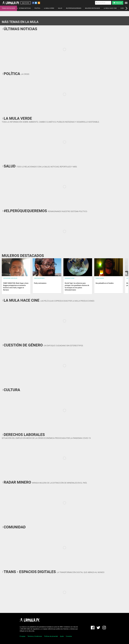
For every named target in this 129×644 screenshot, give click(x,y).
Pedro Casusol (100, 278)
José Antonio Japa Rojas (10, 278)
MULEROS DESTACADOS (92, 8)
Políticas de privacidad (51, 636)
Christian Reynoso (39, 278)
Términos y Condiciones (35, 636)
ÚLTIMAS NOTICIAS (25, 8)
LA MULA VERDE (49, 8)
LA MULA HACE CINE (110, 8)
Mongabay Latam (70, 278)
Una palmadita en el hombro (105, 283)
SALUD (60, 8)
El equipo (23, 636)
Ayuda (62, 636)
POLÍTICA (37, 8)
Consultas (69, 636)
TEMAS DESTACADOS (8, 8)
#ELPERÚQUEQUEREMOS (74, 8)
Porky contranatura (40, 283)
